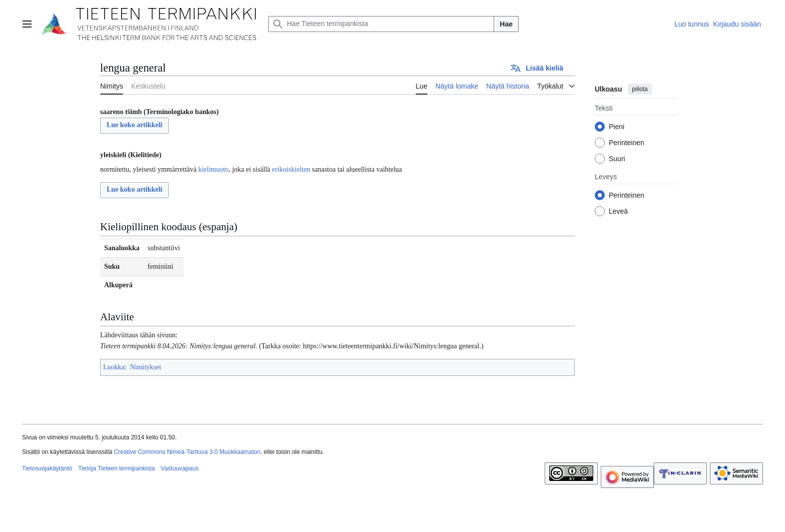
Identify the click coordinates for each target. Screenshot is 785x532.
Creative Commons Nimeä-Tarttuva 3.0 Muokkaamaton (187, 452)
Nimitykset (146, 367)
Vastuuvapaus (179, 468)
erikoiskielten (291, 169)
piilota (640, 89)
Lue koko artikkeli (134, 125)
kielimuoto (214, 169)
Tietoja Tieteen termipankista (116, 468)
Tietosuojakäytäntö (47, 468)
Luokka (114, 367)
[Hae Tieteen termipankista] (381, 24)
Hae (506, 24)
